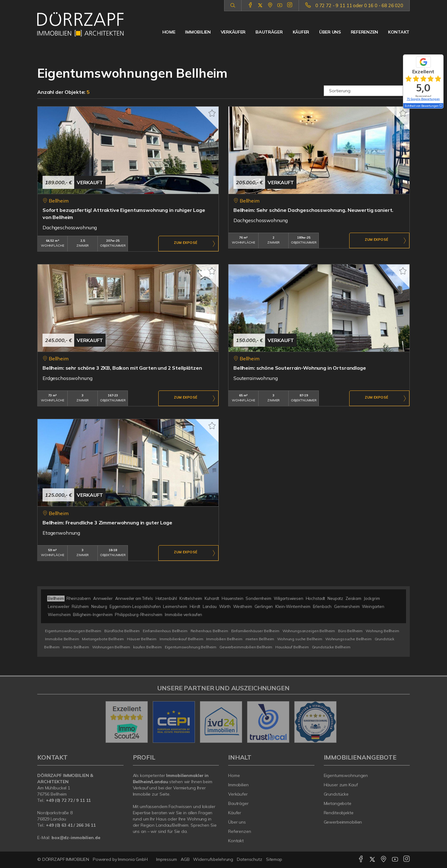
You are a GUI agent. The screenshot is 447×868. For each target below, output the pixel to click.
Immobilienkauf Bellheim (181, 639)
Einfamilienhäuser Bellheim (255, 631)
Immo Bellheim (76, 647)
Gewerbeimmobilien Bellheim (246, 647)
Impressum (167, 859)
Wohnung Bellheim (382, 631)
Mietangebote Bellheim (103, 639)
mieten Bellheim (260, 639)
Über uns (330, 32)
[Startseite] (80, 24)
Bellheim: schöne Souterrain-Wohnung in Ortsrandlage (300, 368)
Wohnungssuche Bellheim (348, 639)
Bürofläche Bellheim (122, 631)
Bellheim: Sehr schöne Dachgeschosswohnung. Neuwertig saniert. (313, 210)
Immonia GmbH (133, 859)
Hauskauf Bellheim (292, 647)
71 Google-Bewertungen (423, 99)
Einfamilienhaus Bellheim (165, 631)
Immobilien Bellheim (224, 639)
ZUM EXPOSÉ (186, 244)
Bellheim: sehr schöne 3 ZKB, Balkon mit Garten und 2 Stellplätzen (122, 368)
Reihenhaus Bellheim (209, 631)
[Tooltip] (440, 106)
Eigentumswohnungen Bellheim (73, 631)
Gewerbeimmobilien (343, 822)
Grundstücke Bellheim (331, 647)
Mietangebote (338, 803)
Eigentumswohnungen (346, 775)
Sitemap (274, 859)
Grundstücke (336, 794)
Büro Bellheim (350, 631)
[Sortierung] (367, 91)
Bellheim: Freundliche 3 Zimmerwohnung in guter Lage (107, 523)
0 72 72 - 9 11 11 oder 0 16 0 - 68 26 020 (359, 5)
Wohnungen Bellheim (111, 647)
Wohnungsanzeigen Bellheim (309, 631)
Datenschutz (250, 859)
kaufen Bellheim (147, 647)
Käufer (301, 32)
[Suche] (233, 6)
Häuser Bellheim (142, 639)
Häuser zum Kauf (341, 785)
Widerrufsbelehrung (213, 859)
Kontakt (399, 32)
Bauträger (269, 32)
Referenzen (364, 32)
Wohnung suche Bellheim (300, 639)
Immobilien (198, 32)
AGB (185, 859)
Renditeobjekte (339, 813)
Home (169, 32)
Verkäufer (233, 32)
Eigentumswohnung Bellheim (191, 647)
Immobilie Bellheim (62, 639)
